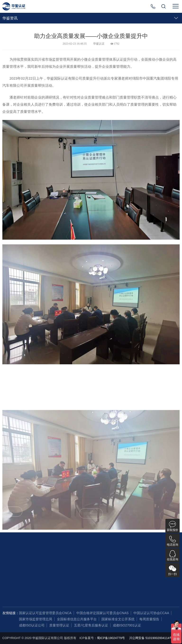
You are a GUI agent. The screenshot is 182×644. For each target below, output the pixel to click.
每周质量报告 (149, 619)
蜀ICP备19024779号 (111, 638)
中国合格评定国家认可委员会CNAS (102, 613)
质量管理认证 (59, 625)
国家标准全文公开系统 (118, 619)
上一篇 (12, 516)
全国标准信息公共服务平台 (77, 619)
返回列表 (91, 518)
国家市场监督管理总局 (36, 619)
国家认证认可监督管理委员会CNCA (45, 613)
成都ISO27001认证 (127, 625)
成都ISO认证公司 (32, 625)
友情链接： (11, 613)
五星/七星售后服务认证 (91, 625)
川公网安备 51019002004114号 (151, 638)
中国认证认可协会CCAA (151, 613)
